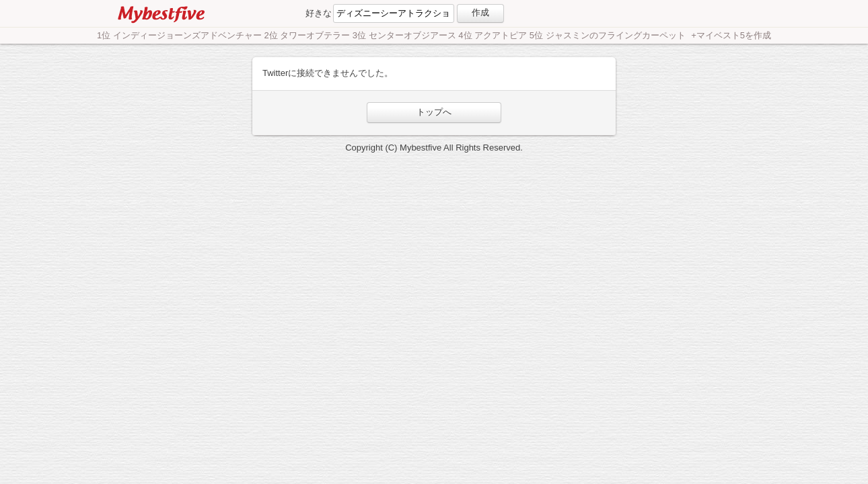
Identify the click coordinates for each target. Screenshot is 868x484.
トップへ (434, 112)
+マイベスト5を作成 (731, 35)
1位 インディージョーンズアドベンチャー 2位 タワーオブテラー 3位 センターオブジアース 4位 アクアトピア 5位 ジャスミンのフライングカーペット (392, 35)
